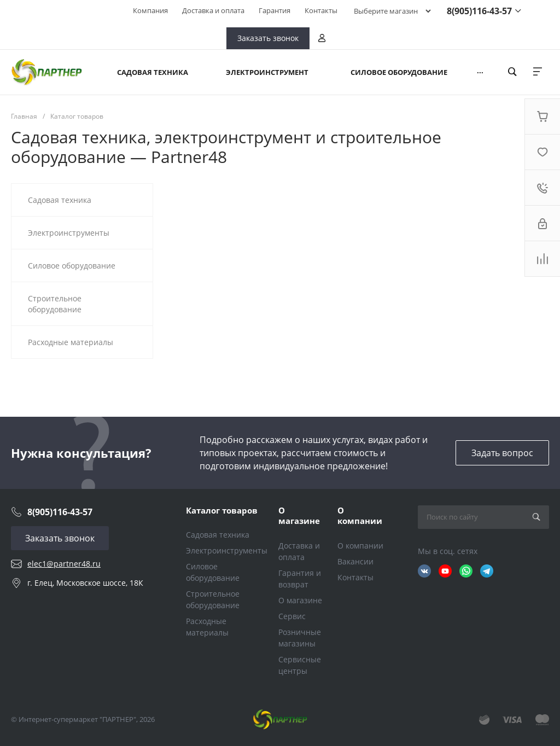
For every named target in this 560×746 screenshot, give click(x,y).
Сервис (292, 616)
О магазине (299, 516)
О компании (360, 516)
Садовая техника (218, 535)
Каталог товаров (222, 510)
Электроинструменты (227, 550)
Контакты (321, 10)
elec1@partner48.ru (64, 564)
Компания (150, 10)
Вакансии (355, 561)
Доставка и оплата (213, 10)
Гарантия (275, 10)
